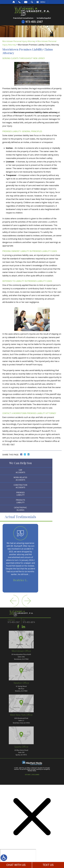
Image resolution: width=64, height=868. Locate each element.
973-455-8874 (9, 622)
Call (19, 2)
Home (14, 2)
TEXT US (48, 865)
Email (26, 2)
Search (32, 2)
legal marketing (37, 769)
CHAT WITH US (16, 865)
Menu (43, 2)
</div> (18, 858)
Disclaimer (35, 775)
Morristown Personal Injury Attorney (19, 41)
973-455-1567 (34, 22)
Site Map (28, 775)
